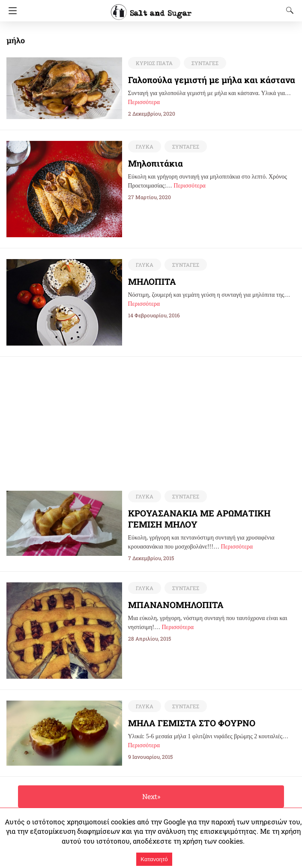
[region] (151, 417)
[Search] (288, 10)
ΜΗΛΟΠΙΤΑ (152, 281)
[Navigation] (10, 11)
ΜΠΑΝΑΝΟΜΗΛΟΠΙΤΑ (176, 605)
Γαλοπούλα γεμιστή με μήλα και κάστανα (212, 80)
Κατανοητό (154, 859)
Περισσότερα (144, 102)
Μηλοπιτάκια (155, 163)
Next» (151, 796)
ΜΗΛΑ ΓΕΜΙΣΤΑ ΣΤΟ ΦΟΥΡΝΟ (192, 723)
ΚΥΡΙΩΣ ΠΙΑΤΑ (154, 63)
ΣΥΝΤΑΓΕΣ (205, 63)
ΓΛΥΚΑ (145, 146)
